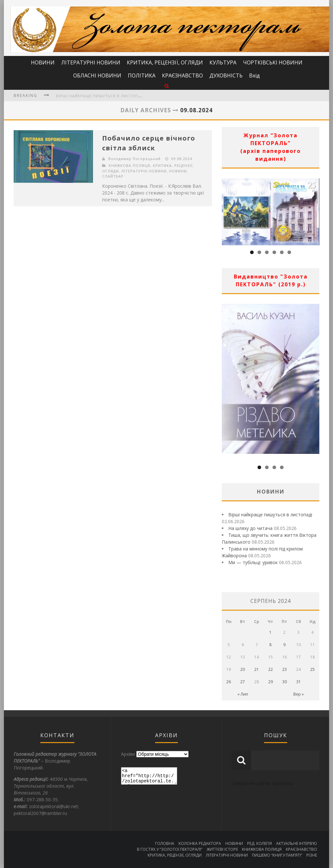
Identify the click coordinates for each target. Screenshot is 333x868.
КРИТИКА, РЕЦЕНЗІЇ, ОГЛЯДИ (165, 62)
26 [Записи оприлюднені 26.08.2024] (229, 682)
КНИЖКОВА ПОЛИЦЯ (129, 165)
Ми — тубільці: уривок (253, 562)
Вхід (254, 75)
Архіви (128, 754)
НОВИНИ (43, 62)
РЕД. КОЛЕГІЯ (260, 843)
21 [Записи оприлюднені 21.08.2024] (257, 669)
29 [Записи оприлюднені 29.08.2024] (271, 682)
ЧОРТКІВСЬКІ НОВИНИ (273, 62)
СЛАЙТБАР (113, 176)
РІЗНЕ (312, 855)
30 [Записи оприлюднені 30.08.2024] (285, 682)
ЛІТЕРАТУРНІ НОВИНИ (91, 62)
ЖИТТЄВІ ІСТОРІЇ (222, 849)
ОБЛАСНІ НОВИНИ (97, 75)
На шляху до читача (250, 528)
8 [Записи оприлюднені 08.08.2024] (270, 645)
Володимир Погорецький (134, 159)
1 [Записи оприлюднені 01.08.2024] (270, 632)
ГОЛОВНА (165, 843)
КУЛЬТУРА (223, 62)
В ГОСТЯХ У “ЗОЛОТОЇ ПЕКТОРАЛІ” (170, 849)
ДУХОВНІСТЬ (226, 75)
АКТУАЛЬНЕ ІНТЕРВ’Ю (297, 843)
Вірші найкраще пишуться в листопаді (100, 96)
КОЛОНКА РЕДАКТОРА (200, 843)
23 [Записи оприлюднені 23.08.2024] (285, 669)
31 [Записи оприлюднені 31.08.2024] (299, 682)
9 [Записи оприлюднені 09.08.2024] (284, 645)
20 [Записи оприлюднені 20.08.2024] (243, 669)
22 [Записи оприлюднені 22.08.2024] (271, 669)
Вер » (299, 694)
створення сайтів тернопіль (262, 783)
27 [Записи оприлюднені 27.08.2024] (243, 682)
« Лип (243, 694)
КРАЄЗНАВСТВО (182, 75)
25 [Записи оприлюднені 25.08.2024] (313, 669)
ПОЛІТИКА (142, 75)
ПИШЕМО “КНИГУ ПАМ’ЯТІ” (277, 855)
